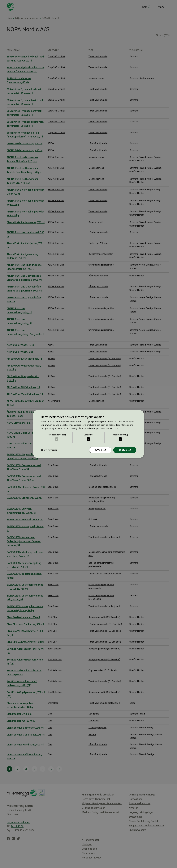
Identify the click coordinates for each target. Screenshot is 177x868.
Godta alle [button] (125, 450)
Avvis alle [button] (100, 450)
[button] (49, 450)
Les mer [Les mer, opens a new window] (114, 428)
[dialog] (88, 434)
